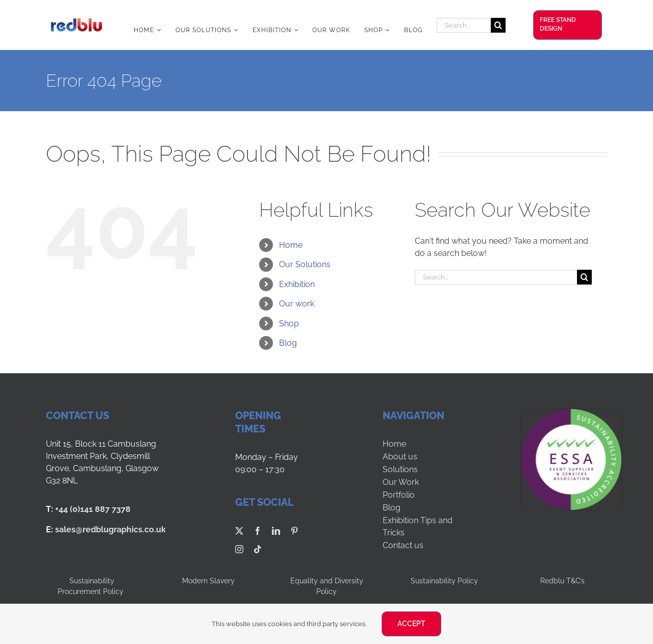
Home (291, 245)
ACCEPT (411, 624)
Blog (288, 343)
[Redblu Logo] (77, 22)
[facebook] (258, 531)
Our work (297, 304)
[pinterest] (294, 531)
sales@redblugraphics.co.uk (110, 530)
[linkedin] (276, 531)
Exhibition (297, 284)
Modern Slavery (208, 581)
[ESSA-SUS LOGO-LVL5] (571, 413)
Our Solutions (305, 264)
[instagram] (239, 549)
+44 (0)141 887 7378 (93, 509)
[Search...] (464, 25)
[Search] (498, 25)
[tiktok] (258, 549)
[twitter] (239, 531)
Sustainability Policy (444, 581)
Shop (289, 324)
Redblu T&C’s (562, 581)
